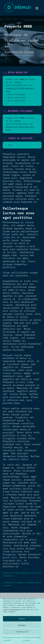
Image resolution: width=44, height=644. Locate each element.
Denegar (22, 625)
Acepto (22, 619)
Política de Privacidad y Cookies (12, 639)
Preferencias (22, 632)
